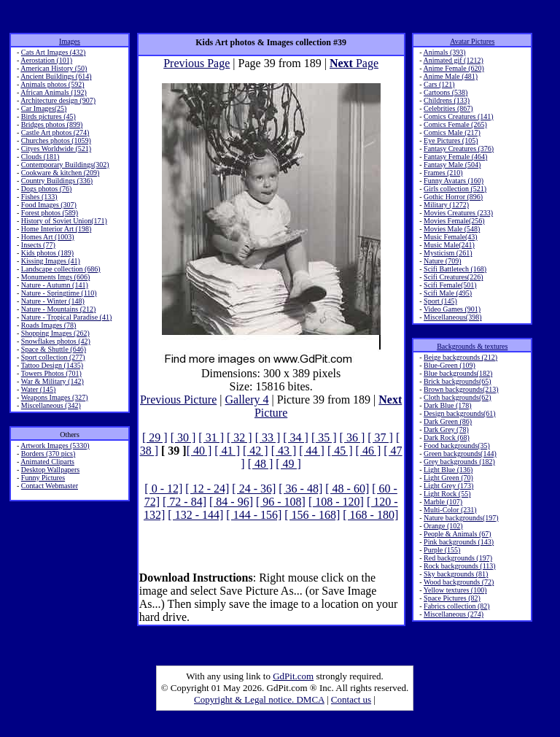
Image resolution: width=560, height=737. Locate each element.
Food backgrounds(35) (457, 445)
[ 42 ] (256, 451)
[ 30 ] (183, 437)
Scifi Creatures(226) (453, 277)
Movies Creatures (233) (458, 213)
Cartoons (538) (446, 92)
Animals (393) (445, 52)
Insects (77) (38, 245)
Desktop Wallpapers (50, 470)
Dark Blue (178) (448, 405)
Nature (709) (442, 261)
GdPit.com (293, 676)
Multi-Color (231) (450, 510)
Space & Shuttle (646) (54, 349)
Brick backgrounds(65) (457, 381)
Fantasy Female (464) (455, 157)
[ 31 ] (211, 437)
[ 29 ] (155, 437)
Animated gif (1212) (454, 60)
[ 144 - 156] (254, 515)
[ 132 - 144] (195, 515)
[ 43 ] (284, 451)
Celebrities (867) (448, 108)
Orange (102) (443, 526)
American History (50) (54, 68)
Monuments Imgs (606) (55, 277)
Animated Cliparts (47, 462)
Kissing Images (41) (51, 261)
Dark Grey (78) (446, 429)
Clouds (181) (40, 157)
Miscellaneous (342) (51, 405)
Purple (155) (442, 550)
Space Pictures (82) (452, 598)
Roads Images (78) (49, 325)
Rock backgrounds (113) (460, 566)
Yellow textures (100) (455, 590)
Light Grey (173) (448, 486)
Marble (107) (443, 502)
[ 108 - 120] (336, 502)
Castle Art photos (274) (55, 132)
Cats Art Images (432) (54, 52)
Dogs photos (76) (46, 189)
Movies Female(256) (454, 221)
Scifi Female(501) (450, 285)
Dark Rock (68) (447, 437)
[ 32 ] (240, 437)
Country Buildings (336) (57, 181)
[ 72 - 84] (184, 502)
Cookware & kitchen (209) (60, 173)
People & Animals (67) (458, 534)
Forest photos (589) (50, 213)
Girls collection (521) (455, 189)
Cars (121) (439, 84)
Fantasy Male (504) (452, 165)
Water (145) (39, 389)
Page (354, 63)
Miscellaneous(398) (452, 317)
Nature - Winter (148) (53, 301)
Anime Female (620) (454, 68)
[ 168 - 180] (370, 515)
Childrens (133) (447, 100)
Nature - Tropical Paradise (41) (66, 317)
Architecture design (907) (58, 100)
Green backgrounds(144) (460, 454)
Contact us (351, 699)
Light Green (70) (448, 478)
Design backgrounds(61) (460, 413)
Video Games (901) (452, 309)
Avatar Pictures (472, 41)
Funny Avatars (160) (454, 181)
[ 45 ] (340, 451)
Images (70, 41)
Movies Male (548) (452, 229)
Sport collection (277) (53, 357)
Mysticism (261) (448, 253)
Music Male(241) (449, 245)
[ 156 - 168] (312, 515)
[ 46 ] (369, 451)
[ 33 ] (268, 437)
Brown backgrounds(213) (461, 389)
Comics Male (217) (452, 132)
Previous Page (197, 63)
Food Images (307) (49, 205)
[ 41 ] (227, 451)
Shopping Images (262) (55, 333)
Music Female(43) (451, 237)
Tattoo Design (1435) (52, 365)
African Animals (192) (54, 92)
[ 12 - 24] (207, 489)
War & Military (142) (52, 381)
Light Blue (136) (448, 470)
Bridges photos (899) (52, 124)
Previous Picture (178, 400)
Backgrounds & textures (472, 346)
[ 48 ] (261, 464)
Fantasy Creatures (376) (459, 148)
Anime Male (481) (451, 76)
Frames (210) (443, 173)
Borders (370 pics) (48, 454)
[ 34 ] (296, 437)
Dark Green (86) (448, 421)
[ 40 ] (199, 451)
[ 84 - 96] (231, 502)
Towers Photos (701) (51, 373)
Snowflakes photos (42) (56, 341)
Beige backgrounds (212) (460, 357)
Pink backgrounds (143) (459, 542)
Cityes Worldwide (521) (56, 148)
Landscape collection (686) (61, 269)
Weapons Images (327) (55, 397)
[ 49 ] (288, 464)
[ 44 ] (312, 451)
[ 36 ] (353, 437)
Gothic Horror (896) (453, 197)
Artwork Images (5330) (55, 445)
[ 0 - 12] (163, 489)
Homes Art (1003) (48, 237)
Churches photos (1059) (56, 140)
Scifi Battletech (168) (455, 269)
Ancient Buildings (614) (56, 76)
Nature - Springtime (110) (59, 293)
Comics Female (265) (455, 124)
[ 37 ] (380, 437)
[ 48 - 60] (347, 489)
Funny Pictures (43, 478)
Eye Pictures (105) (451, 140)
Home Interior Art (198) (56, 229)
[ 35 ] (324, 437)
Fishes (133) (39, 197)
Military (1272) (446, 205)
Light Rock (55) (447, 494)
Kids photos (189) (47, 253)
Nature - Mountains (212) (58, 309)
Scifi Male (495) (448, 293)
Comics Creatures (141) (459, 116)
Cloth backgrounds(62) (458, 397)
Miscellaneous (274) (454, 614)
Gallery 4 (246, 400)
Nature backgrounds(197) (461, 518)
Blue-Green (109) (450, 365)
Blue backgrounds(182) (458, 373)
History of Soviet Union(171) (64, 221)
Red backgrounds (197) (458, 558)
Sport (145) (440, 301)
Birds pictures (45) (48, 116)
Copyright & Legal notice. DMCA (259, 699)
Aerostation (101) (46, 60)
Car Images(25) (44, 108)
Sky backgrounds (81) (456, 574)
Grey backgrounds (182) (459, 462)
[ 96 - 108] (281, 502)
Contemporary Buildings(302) (65, 165)
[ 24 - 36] (254, 489)
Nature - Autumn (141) (55, 285)
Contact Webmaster (50, 486)
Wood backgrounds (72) (459, 582)
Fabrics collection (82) (457, 606)
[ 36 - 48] (300, 489)
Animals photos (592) (52, 84)
